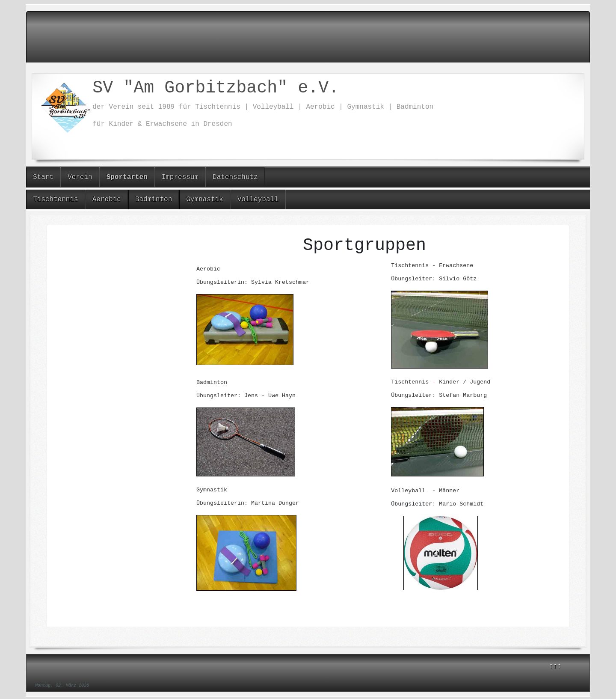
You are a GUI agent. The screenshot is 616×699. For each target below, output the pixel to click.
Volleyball (258, 199)
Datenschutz (235, 177)
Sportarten (127, 177)
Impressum (180, 177)
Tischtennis (56, 199)
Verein (80, 177)
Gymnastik (204, 199)
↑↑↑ (555, 666)
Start (43, 177)
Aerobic (107, 199)
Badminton (154, 199)
